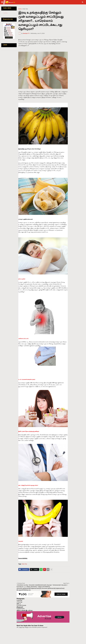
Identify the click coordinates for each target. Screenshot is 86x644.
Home (20, 9)
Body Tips (25, 9)
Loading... (6, 13)
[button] (3, 2)
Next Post (66, 583)
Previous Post (21, 583)
